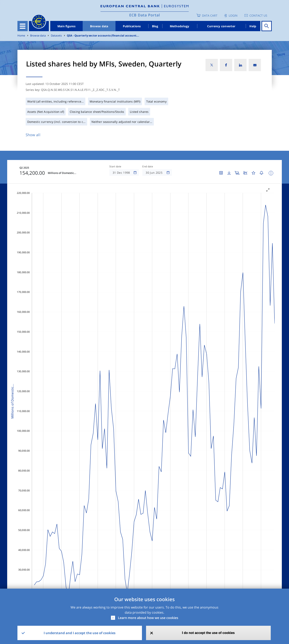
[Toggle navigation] (23, 26)
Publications (132, 26)
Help (253, 26)
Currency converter (221, 26)
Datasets (56, 36)
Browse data (99, 26)
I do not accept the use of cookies (208, 633)
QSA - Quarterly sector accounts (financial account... (103, 36)
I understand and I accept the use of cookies (80, 633)
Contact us (258, 15)
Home (21, 36)
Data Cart (210, 15)
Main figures (66, 26)
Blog (155, 26)
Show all (33, 135)
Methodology (180, 26)
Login (233, 15)
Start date (115, 167)
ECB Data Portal (145, 15)
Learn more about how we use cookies (148, 618)
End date (148, 167)
